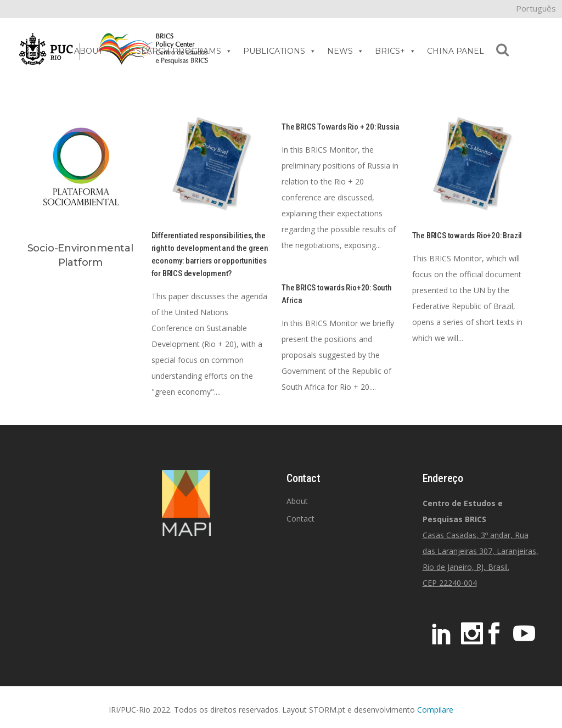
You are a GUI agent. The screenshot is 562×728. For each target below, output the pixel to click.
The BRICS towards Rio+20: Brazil (467, 236)
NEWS (345, 51)
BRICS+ (395, 51)
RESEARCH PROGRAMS (178, 51)
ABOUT (94, 51)
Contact (300, 519)
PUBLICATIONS (280, 51)
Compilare (435, 710)
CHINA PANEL (456, 51)
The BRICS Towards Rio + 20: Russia (341, 127)
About (297, 501)
